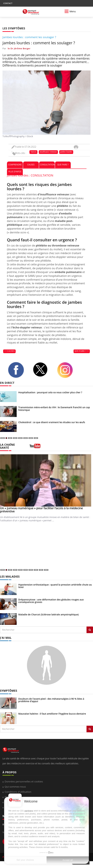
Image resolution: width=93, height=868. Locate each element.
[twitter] (42, 369)
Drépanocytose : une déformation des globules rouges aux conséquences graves (51, 601)
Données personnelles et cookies (24, 781)
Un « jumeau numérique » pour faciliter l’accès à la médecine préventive (41, 510)
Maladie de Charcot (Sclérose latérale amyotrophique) (48, 614)
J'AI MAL (6, 638)
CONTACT (8, 3)
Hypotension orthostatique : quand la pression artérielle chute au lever (55, 586)
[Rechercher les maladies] (90, 630)
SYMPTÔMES (9, 691)
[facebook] (18, 370)
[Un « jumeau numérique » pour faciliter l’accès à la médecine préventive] (46, 480)
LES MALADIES (10, 577)
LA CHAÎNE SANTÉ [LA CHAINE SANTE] (7, 446)
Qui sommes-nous (15, 787)
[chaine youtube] (35, 447)
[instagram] (67, 370)
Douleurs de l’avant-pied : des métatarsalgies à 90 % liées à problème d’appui (51, 700)
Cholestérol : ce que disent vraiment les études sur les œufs (52, 422)
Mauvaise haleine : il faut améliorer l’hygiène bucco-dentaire (52, 714)
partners (29, 811)
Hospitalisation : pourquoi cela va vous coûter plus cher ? (50, 392)
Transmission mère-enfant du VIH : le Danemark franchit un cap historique (54, 409)
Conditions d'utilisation (18, 792)
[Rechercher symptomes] (90, 729)
